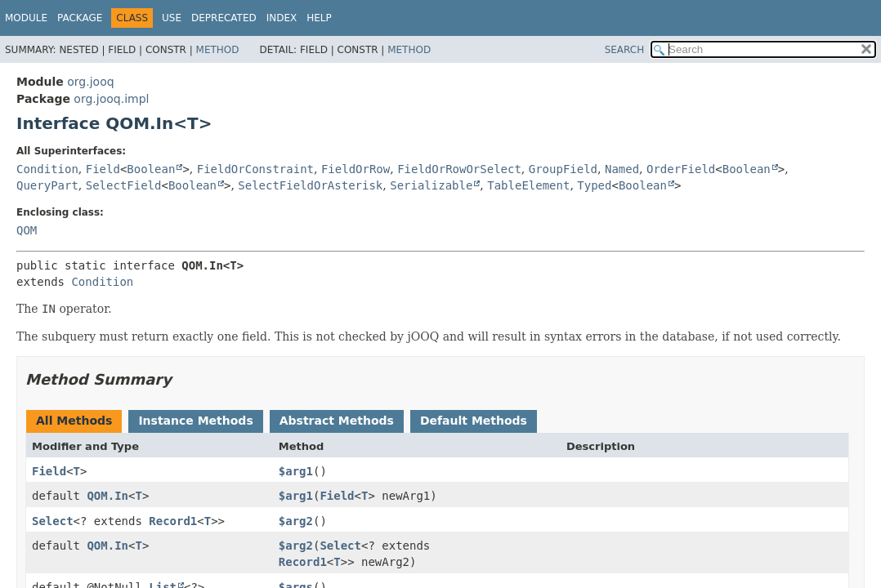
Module (26, 18)
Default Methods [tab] (474, 421)
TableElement (528, 185)
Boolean (151, 169)
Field (103, 169)
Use (172, 18)
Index (282, 18)
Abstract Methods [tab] (337, 421)
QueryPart (47, 185)
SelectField (124, 185)
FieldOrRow (356, 169)
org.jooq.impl (111, 99)
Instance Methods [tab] (195, 421)
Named (622, 169)
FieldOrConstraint (255, 169)
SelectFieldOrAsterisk (310, 185)
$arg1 (296, 471)
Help (319, 18)
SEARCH (625, 50)
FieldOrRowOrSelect (459, 169)
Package (80, 18)
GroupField (563, 169)
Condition (47, 169)
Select (53, 521)
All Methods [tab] (74, 421)
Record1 (173, 521)
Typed (594, 185)
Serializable (431, 185)
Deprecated (224, 18)
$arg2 (296, 521)
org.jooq (90, 82)
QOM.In (107, 496)
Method (218, 50)
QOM (27, 230)
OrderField (681, 169)
